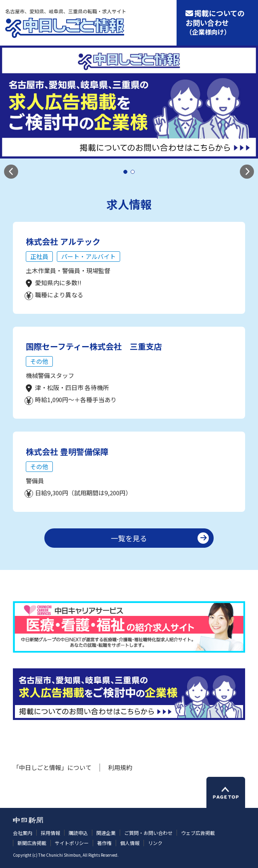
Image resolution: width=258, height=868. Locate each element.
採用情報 (50, 833)
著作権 (104, 843)
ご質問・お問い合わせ (148, 833)
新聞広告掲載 (32, 843)
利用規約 (120, 767)
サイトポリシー (72, 843)
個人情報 (130, 843)
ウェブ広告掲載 (198, 833)
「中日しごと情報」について (52, 767)
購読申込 (78, 833)
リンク (155, 843)
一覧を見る (129, 538)
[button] (11, 172)
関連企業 (106, 833)
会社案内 (23, 833)
